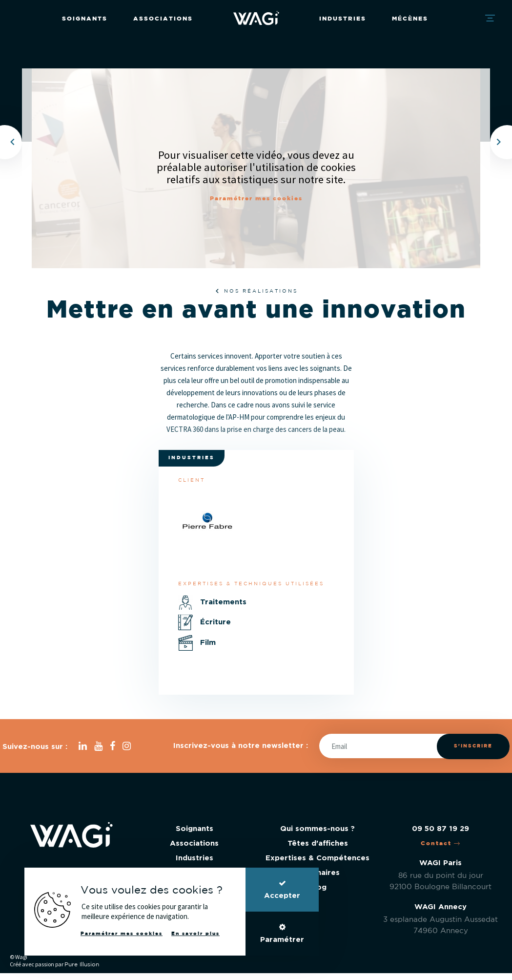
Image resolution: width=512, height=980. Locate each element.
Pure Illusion (82, 965)
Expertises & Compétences (317, 858)
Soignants (85, 19)
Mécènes (410, 19)
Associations (163, 19)
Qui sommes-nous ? (317, 829)
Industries (343, 19)
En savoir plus (195, 934)
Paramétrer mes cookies (256, 199)
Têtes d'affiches (318, 843)
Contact (441, 843)
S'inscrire (473, 746)
